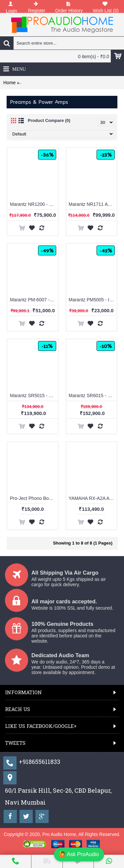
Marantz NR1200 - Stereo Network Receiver (34, 204)
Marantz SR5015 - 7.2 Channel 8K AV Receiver (34, 396)
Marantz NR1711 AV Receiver (93, 204)
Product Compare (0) (49, 120)
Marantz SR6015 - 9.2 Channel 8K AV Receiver (93, 396)
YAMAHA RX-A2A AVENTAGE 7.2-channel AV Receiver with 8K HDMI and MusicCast (93, 498)
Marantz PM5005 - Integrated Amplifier (93, 300)
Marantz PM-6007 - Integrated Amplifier (34, 300)
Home (9, 83)
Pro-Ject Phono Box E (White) (34, 498)
